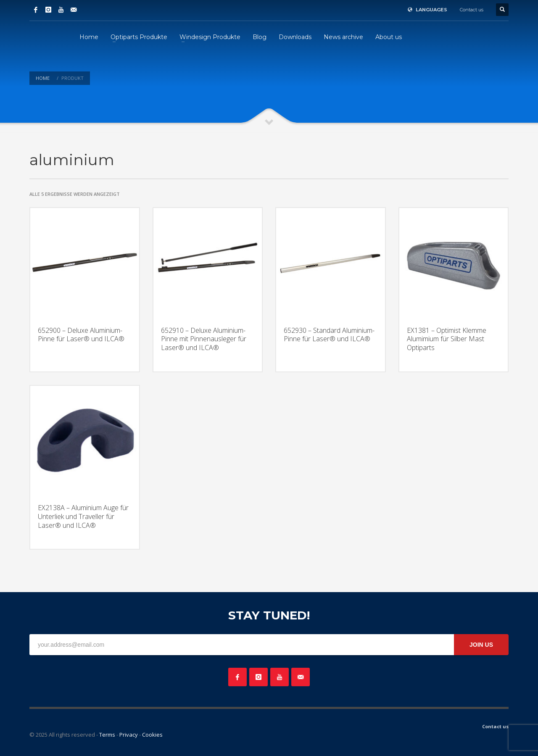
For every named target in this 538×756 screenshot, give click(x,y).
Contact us (472, 10)
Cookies (152, 735)
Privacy (129, 735)
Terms (107, 735)
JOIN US (481, 645)
